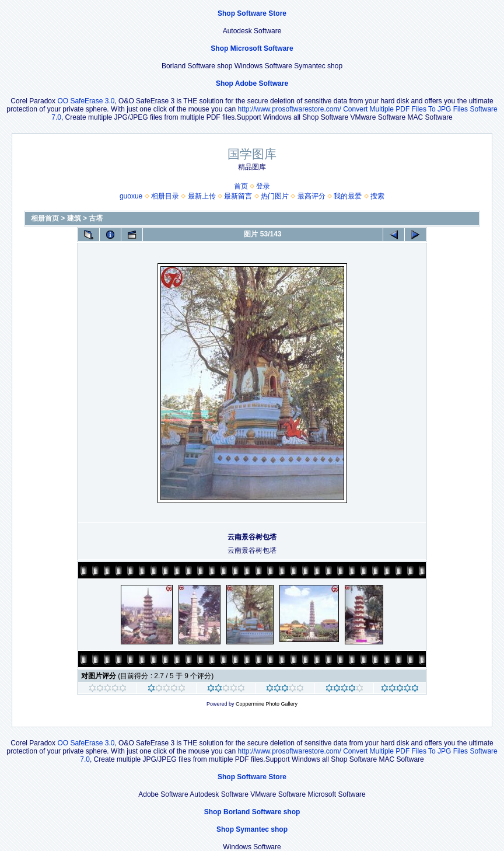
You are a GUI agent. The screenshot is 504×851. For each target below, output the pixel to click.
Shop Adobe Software (252, 83)
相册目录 (165, 196)
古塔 (96, 218)
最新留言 (238, 196)
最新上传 (202, 196)
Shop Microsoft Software (252, 48)
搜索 (377, 196)
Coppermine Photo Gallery (267, 704)
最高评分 (311, 196)
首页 (241, 186)
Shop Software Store (252, 13)
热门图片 (275, 196)
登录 (263, 186)
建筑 (74, 218)
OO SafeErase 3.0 (86, 101)
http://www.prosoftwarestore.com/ (289, 109)
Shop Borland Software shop (252, 812)
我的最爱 (348, 196)
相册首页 (45, 218)
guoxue (131, 196)
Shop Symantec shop (252, 829)
